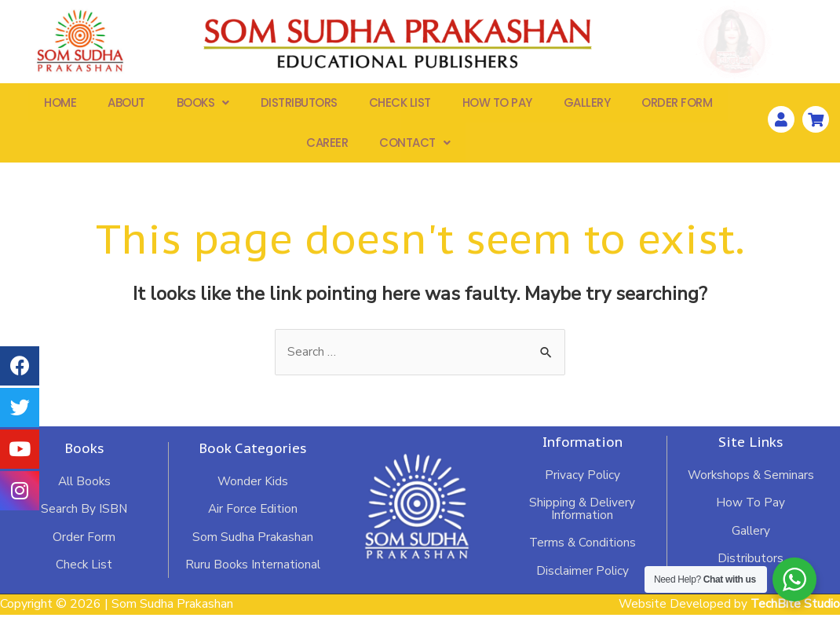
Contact (415, 149)
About (126, 106)
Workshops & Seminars (751, 484)
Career (327, 149)
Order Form (677, 106)
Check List (400, 106)
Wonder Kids (252, 490)
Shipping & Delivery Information (582, 518)
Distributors (299, 106)
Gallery (587, 106)
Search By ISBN (84, 518)
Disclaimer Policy (583, 581)
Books (203, 106)
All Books (84, 490)
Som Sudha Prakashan (252, 546)
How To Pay (497, 106)
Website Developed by (728, 615)
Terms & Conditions (583, 553)
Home (60, 106)
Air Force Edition (252, 518)
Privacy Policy (582, 484)
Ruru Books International (252, 575)
